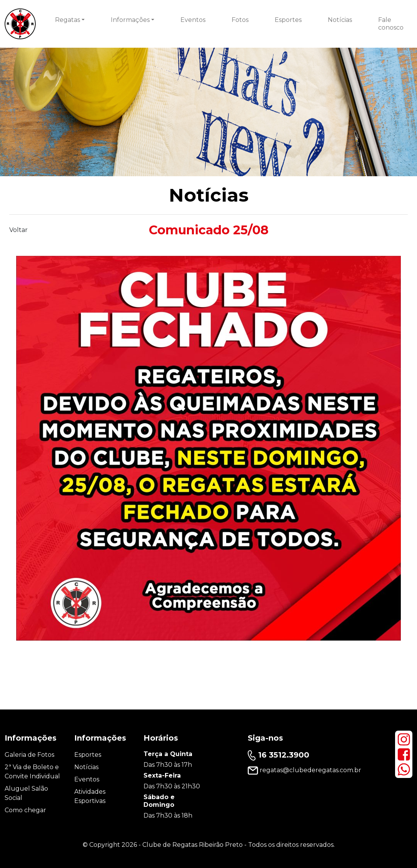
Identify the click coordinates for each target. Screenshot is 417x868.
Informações (130, 20)
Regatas (68, 20)
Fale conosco (391, 24)
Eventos (193, 20)
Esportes (288, 20)
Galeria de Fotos (29, 755)
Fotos (240, 20)
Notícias (340, 20)
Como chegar (25, 810)
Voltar (18, 230)
